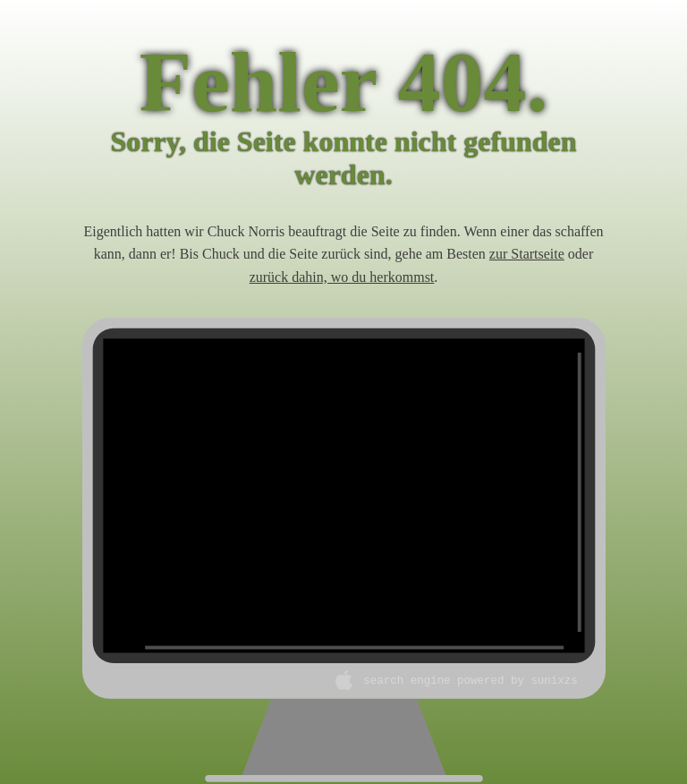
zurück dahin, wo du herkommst (342, 277)
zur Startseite (527, 254)
